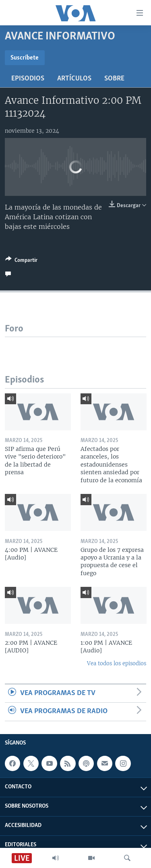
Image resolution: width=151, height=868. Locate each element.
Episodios (28, 79)
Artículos (74, 79)
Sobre (114, 79)
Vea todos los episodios (117, 663)
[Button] (21, 261)
